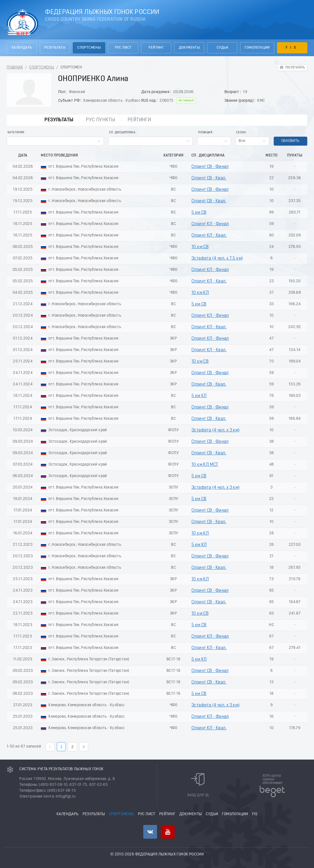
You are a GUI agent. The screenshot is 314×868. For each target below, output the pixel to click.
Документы (189, 48)
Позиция (205, 133)
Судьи (222, 48)
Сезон (241, 133)
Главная (15, 67)
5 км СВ (199, 213)
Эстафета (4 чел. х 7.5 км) (217, 258)
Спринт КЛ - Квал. (209, 236)
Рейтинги (139, 120)
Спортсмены (89, 48)
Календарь (22, 48)
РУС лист (123, 48)
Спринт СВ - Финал (210, 167)
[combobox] (55, 141)
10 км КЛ (200, 293)
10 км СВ (200, 247)
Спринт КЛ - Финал (210, 224)
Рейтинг (156, 48)
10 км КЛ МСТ (205, 465)
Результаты (55, 48)
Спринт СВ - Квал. (209, 178)
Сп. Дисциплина (122, 133)
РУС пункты (100, 120)
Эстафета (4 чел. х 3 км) (216, 430)
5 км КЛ (199, 396)
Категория (16, 133)
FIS (292, 48)
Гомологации (257, 48)
